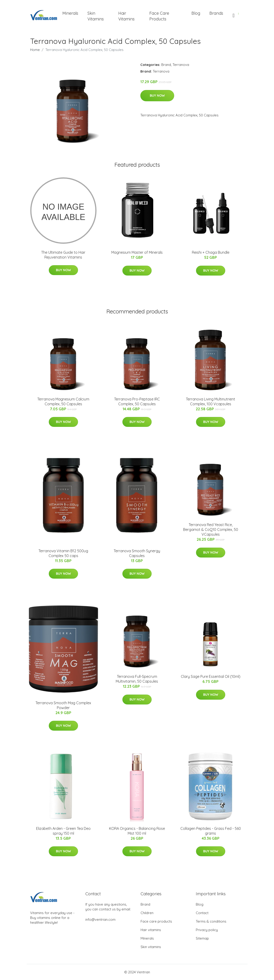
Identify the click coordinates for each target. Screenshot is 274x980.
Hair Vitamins (126, 16)
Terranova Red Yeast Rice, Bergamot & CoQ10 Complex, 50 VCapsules (211, 529)
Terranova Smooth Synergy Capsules (137, 553)
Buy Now (157, 96)
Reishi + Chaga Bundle (211, 252)
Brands (216, 13)
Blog (196, 13)
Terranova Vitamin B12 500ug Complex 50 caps (63, 553)
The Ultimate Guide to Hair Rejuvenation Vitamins (63, 255)
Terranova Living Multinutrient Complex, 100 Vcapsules (211, 401)
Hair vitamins (151, 930)
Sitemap (202, 938)
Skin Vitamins (96, 16)
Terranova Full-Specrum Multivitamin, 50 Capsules (137, 679)
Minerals (70, 13)
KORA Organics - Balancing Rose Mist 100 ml (137, 831)
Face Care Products (159, 16)
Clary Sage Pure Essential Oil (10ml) (211, 676)
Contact (202, 913)
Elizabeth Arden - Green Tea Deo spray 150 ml (63, 831)
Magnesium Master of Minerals (137, 252)
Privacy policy (207, 930)
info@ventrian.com (100, 919)
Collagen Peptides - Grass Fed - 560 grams (211, 831)
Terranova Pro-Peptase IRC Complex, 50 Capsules (137, 401)
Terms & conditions (211, 921)
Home (35, 50)
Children (147, 913)
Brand (166, 65)
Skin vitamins (151, 947)
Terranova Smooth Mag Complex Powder (63, 705)
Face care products (156, 921)
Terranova (181, 65)
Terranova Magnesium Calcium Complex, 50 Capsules (63, 401)
